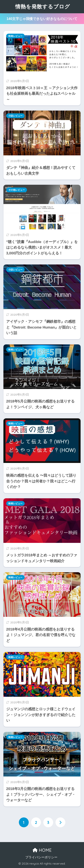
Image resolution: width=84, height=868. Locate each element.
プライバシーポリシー (41, 857)
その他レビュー (17, 190)
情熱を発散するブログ (43, 6)
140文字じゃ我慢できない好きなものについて (42, 19)
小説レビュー (15, 116)
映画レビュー (15, 36)
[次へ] (60, 822)
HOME (42, 850)
